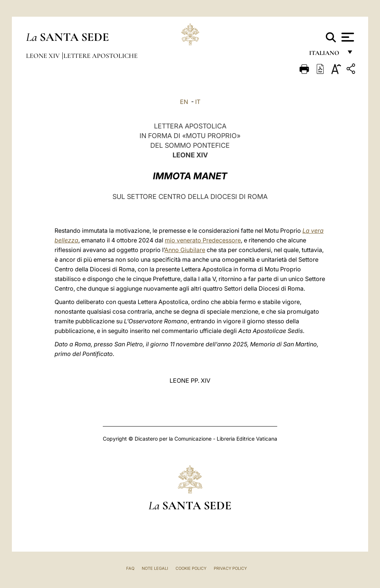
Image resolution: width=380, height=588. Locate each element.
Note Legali (155, 568)
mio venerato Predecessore (203, 240)
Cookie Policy (191, 568)
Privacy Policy (230, 568)
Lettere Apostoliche (101, 56)
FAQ (130, 568)
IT (198, 102)
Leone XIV (44, 56)
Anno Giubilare (185, 250)
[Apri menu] (347, 37)
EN (184, 102)
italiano (326, 55)
